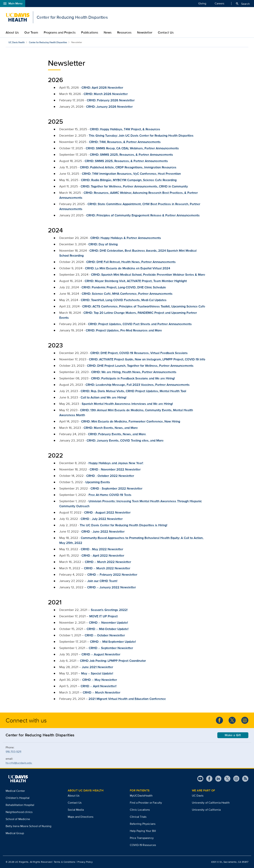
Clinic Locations (140, 810)
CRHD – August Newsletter (101, 654)
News (108, 32)
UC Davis (198, 796)
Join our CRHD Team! (102, 581)
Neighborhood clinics (19, 812)
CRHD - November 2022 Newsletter (115, 469)
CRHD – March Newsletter (102, 692)
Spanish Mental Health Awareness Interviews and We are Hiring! (127, 404)
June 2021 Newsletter (97, 667)
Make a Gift (233, 735)
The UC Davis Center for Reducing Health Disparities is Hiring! (123, 525)
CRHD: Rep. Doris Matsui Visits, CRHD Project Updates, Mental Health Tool (133, 391)
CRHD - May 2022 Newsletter (102, 549)
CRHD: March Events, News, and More (111, 428)
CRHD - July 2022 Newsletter (102, 519)
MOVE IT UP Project (103, 616)
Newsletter (145, 32)
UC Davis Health (17, 42)
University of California (206, 810)
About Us (12, 32)
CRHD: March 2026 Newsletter (106, 94)
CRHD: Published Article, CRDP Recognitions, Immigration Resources (128, 167)
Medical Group (15, 833)
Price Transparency (142, 838)
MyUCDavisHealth (141, 796)
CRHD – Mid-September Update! (113, 642)
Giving (202, 3)
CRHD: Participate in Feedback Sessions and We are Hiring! (133, 378)
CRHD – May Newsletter (100, 680)
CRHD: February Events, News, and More (117, 434)
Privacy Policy (85, 862)
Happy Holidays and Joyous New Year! (116, 463)
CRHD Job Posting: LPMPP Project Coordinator (113, 661)
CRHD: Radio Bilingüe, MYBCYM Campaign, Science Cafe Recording (129, 180)
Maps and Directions (81, 817)
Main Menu (13, 4)
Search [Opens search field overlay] (243, 4)
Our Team (31, 32)
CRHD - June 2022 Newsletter (103, 531)
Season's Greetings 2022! (109, 610)
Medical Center (15, 791)
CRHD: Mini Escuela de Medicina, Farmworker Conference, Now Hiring (131, 421)
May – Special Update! (97, 673)
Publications (90, 32)
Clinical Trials (138, 817)
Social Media (76, 810)
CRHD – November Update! (108, 623)
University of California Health (211, 803)
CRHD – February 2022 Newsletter (112, 575)
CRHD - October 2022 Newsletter (110, 476)
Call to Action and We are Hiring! (103, 397)
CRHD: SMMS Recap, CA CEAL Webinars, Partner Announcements (132, 148)
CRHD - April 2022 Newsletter (103, 555)
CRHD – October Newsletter (105, 635)
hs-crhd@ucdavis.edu (19, 763)
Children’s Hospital (18, 798)
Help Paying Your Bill (143, 831)
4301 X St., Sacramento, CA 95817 (230, 862)
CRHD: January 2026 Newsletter (109, 107)
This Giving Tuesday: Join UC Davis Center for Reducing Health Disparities (141, 136)
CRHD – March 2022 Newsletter (108, 562)
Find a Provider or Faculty (146, 803)
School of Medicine (18, 819)
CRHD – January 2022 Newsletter (111, 587)
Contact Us (166, 32)
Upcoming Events (98, 482)
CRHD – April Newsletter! (99, 686)
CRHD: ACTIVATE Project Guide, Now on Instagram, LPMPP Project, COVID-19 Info (147, 359)
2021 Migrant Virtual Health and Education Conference (127, 699)
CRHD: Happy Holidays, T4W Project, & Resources (125, 129)
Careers (219, 3)
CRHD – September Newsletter (111, 648)
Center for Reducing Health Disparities (48, 42)
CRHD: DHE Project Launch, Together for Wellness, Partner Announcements (140, 366)
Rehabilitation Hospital (20, 805)
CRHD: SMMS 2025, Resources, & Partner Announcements (126, 161)
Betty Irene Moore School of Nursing (29, 826)
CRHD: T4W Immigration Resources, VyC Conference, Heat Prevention (131, 174)
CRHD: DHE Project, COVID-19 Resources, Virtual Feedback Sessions (139, 353)
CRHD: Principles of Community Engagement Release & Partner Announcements (143, 215)
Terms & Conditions (65, 862)
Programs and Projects (60, 32)
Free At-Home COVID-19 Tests (110, 495)
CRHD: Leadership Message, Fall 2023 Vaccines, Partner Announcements (138, 385)
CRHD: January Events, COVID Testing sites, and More (126, 440)
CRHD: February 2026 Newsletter (111, 100)
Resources (124, 32)
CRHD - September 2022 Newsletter (116, 488)
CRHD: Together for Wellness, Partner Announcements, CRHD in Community (134, 186)
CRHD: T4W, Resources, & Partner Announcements (125, 142)
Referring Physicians (143, 824)
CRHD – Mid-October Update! (108, 629)
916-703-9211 (13, 752)
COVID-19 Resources (143, 845)
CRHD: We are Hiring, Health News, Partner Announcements (134, 372)
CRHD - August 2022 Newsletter (107, 512)
